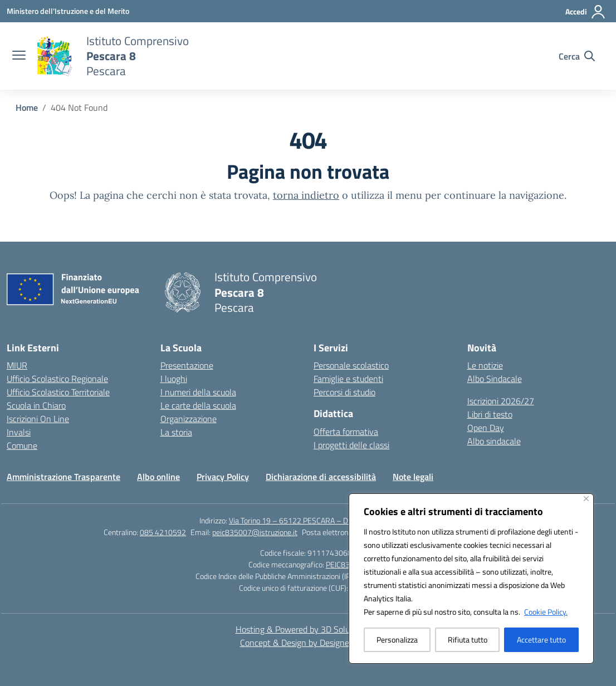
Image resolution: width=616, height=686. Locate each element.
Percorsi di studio (344, 392)
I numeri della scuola (198, 392)
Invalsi (19, 432)
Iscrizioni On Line (38, 419)
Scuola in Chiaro (36, 405)
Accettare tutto (541, 640)
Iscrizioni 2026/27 (501, 401)
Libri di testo (490, 414)
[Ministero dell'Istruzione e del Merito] (68, 11)
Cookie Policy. (546, 612)
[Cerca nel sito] (577, 56)
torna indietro (306, 195)
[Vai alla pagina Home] (27, 107)
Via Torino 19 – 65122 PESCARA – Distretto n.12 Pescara (323, 520)
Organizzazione (189, 419)
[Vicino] (586, 499)
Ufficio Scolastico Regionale (57, 379)
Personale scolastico (351, 365)
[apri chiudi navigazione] (19, 56)
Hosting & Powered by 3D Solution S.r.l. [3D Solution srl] (308, 629)
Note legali (413, 477)
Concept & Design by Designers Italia (308, 643)
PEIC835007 (347, 564)
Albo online (158, 477)
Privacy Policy (223, 477)
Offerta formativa (346, 432)
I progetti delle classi (351, 445)
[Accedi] (586, 12)
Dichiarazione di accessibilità (321, 477)
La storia (176, 432)
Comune (22, 445)
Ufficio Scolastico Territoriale (58, 392)
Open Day (486, 428)
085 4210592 (163, 532)
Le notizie (485, 365)
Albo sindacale (494, 441)
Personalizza (397, 640)
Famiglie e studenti (348, 379)
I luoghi (174, 379)
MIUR (17, 365)
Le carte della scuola (198, 405)
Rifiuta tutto (468, 640)
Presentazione (187, 365)
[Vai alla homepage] (138, 56)
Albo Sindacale (495, 379)
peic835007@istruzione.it (255, 532)
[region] (471, 579)
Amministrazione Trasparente (63, 477)
